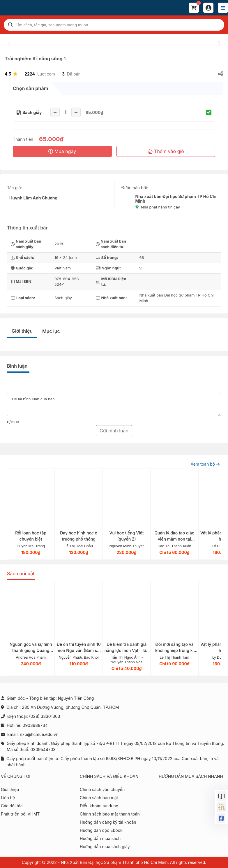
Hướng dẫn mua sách (100, 838)
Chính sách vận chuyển (102, 789)
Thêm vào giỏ (166, 151)
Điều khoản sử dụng (99, 806)
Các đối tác (12, 806)
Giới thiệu (22, 331)
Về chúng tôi (16, 776)
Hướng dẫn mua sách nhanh (191, 776)
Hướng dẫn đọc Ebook (101, 830)
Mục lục (51, 331)
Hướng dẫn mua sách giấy (105, 847)
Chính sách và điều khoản (109, 776)
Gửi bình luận (114, 431)
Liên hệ (8, 798)
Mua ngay (62, 151)
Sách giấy (32, 112)
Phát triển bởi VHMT (20, 814)
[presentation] (9, 43)
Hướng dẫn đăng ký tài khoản (108, 822)
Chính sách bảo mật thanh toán (110, 814)
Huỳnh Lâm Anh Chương (33, 198)
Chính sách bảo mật (99, 798)
